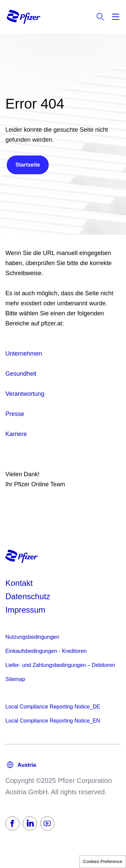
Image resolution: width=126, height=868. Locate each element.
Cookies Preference (103, 861)
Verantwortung (25, 394)
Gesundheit (21, 374)
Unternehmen (24, 354)
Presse (15, 414)
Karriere (16, 434)
